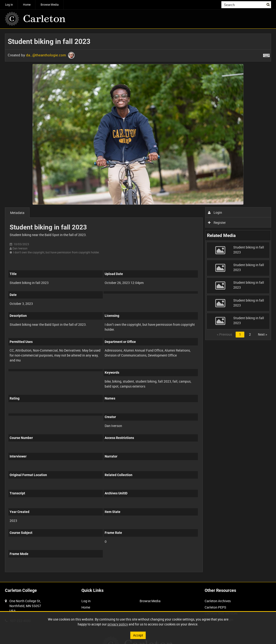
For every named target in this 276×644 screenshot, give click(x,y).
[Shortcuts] (266, 54)
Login (215, 212)
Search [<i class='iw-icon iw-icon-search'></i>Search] (268, 4)
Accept (138, 635)
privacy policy (118, 624)
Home (27, 4)
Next (263, 334)
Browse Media (50, 4)
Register (217, 223)
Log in (9, 4)
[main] (138, 305)
